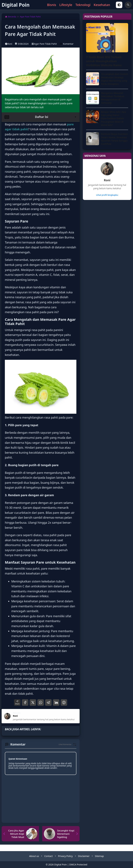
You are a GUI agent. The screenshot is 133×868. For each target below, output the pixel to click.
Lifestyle (66, 5)
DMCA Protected (78, 865)
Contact (49, 856)
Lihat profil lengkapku (107, 195)
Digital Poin (16, 5)
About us (34, 856)
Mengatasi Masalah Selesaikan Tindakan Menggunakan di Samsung (113, 98)
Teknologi (83, 5)
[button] (67, 744)
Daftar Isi (41, 117)
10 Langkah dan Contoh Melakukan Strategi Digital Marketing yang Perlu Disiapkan (114, 79)
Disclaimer (84, 856)
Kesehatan (102, 5)
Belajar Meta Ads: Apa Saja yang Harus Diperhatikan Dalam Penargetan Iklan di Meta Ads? (113, 118)
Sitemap (99, 856)
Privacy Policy (65, 856)
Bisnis (52, 5)
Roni (107, 180)
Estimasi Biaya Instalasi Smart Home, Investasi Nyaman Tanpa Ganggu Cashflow (114, 139)
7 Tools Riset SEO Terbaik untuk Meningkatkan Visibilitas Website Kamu (104, 61)
